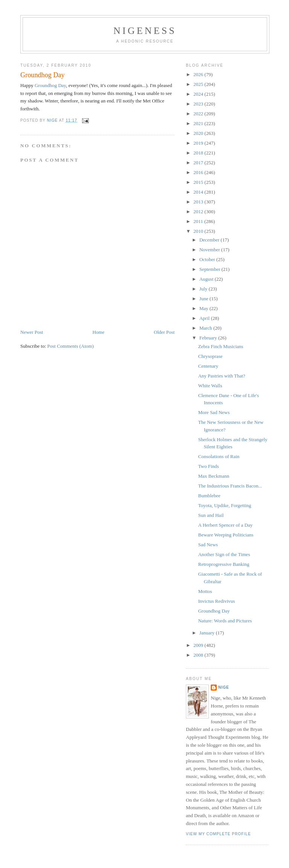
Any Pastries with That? (221, 376)
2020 (199, 133)
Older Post (164, 332)
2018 (199, 153)
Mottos (205, 591)
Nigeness (145, 31)
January (208, 633)
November (210, 250)
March (206, 328)
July (204, 289)
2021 (199, 123)
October (208, 259)
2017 (199, 163)
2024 (199, 94)
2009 (199, 645)
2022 (199, 114)
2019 (199, 143)
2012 (199, 212)
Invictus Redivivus (216, 601)
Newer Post (32, 332)
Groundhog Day (50, 85)
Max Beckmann (214, 476)
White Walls (210, 386)
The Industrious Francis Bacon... (230, 486)
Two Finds (208, 466)
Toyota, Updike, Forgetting (224, 505)
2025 (199, 84)
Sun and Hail (211, 515)
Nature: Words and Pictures (225, 621)
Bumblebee (209, 496)
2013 (199, 202)
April (205, 318)
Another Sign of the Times (224, 554)
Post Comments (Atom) (71, 346)
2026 (199, 74)
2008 (199, 655)
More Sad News (214, 412)
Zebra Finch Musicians (221, 346)
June (205, 299)
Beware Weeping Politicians (226, 535)
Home (99, 332)
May (205, 308)
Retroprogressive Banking (224, 564)
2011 (199, 221)
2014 (199, 192)
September (211, 269)
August (207, 279)
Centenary (208, 366)
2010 (199, 231)
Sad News (208, 545)
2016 (199, 172)
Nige (224, 687)
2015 (199, 182)
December (210, 240)
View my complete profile (218, 834)
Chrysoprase (210, 356)
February (209, 338)
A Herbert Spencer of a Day (225, 525)
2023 (199, 104)
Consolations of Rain (219, 456)
